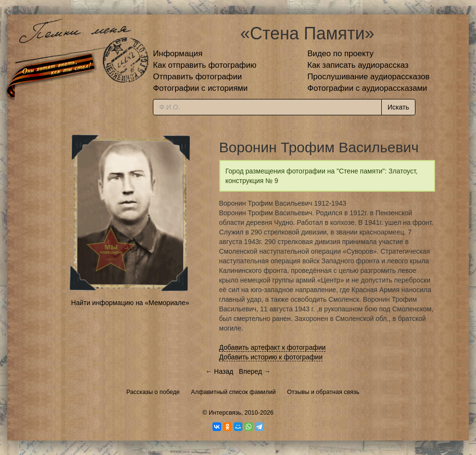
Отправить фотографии (197, 77)
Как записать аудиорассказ (358, 65)
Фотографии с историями (200, 88)
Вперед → (255, 371)
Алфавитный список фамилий (233, 392)
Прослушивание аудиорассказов (368, 77)
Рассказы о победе (153, 392)
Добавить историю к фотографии (271, 357)
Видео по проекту (340, 54)
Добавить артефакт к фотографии (273, 347)
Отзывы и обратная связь (323, 392)
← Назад (219, 371)
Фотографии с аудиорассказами (367, 88)
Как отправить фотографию (205, 65)
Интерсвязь (225, 413)
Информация (178, 54)
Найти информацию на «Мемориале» (130, 303)
